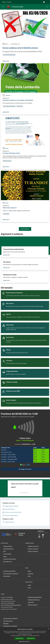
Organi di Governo (8, 546)
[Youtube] (43, 535)
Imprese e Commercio (33, 549)
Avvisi (7, 44)
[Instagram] (39, 537)
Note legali (6, 623)
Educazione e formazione (9, 571)
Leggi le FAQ (31, 602)
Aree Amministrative (8, 549)
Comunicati (6, 95)
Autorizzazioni (7, 576)
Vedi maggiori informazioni (25, 469)
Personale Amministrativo (10, 559)
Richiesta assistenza (33, 605)
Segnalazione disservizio (34, 600)
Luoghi (29, 585)
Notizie (6, 148)
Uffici (5, 551)
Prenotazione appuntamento (35, 597)
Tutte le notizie (25, 229)
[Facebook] (39, 535)
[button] (25, 642)
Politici (5, 556)
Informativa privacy (8, 621)
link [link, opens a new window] (39, 635)
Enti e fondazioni (7, 554)
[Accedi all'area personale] (44, 2)
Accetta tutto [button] (19, 638)
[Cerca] (47, 7)
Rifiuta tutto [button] (31, 638)
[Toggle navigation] (3, 7)
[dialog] (25, 636)
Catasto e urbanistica (33, 551)
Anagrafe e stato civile (33, 546)
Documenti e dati (7, 561)
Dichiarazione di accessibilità (10, 626)
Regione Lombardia (7, 2)
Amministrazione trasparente (10, 618)
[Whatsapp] (43, 537)
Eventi (29, 588)
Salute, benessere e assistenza (11, 574)
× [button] (48, 629)
